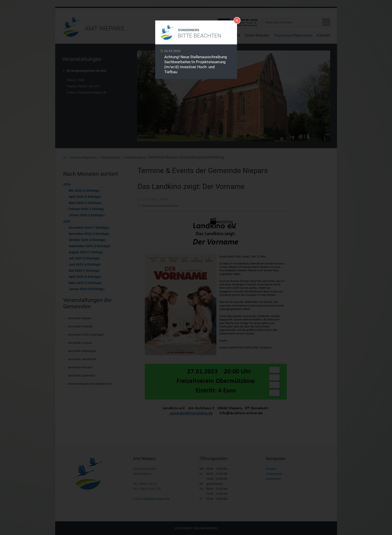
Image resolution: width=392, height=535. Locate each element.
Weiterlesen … (196, 63)
